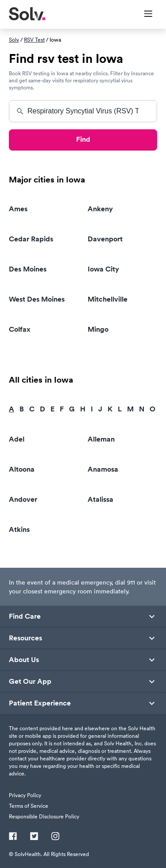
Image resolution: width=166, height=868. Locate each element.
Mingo (98, 329)
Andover (23, 499)
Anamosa (103, 469)
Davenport (105, 239)
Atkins (19, 529)
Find (83, 139)
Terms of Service (29, 806)
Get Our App (30, 682)
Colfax (20, 329)
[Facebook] (13, 837)
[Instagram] (55, 837)
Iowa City (103, 269)
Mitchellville (108, 299)
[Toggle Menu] (143, 15)
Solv (14, 40)
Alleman (101, 439)
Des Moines (28, 269)
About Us (24, 660)
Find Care (25, 616)
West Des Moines (37, 299)
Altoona (22, 469)
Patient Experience (40, 703)
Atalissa (100, 499)
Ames (18, 209)
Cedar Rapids (31, 239)
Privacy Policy (25, 795)
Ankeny (100, 209)
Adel (17, 439)
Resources (25, 638)
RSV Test (34, 40)
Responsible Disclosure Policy (44, 816)
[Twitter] (34, 837)
